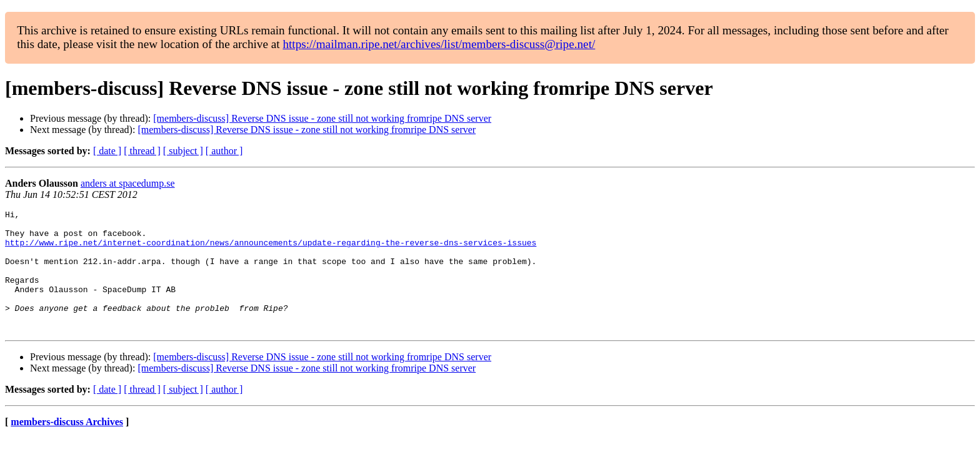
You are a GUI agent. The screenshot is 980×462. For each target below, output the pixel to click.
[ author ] (224, 151)
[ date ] (107, 151)
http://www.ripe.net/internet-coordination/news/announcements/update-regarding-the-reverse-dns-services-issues (271, 250)
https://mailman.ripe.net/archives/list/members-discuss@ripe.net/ (439, 44)
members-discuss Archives (67, 446)
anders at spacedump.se (128, 183)
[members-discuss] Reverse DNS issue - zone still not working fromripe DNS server (322, 118)
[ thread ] (142, 151)
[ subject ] (183, 151)
